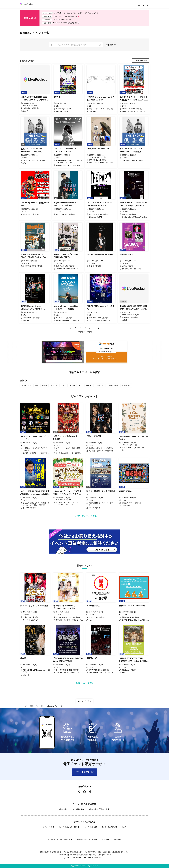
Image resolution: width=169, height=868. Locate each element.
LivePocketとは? (90, 827)
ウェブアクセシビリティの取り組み (51, 840)
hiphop (72, 388)
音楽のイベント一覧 (38, 705)
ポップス (54, 388)
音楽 (22, 383)
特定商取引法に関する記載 (85, 840)
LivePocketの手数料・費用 (101, 809)
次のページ (99, 330)
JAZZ (80, 388)
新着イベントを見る (84, 686)
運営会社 (125, 840)
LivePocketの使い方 (114, 827)
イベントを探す (39, 827)
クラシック (99, 388)
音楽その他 (126, 388)
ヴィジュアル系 (113, 388)
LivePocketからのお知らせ (64, 827)
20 (94, 330)
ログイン (146, 6)
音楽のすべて (26, 388)
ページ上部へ (86, 700)
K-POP (89, 388)
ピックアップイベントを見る (84, 519)
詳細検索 (109, 47)
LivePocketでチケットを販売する (68, 809)
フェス (64, 388)
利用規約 (108, 840)
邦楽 (37, 388)
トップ (25, 705)
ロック (45, 388)
